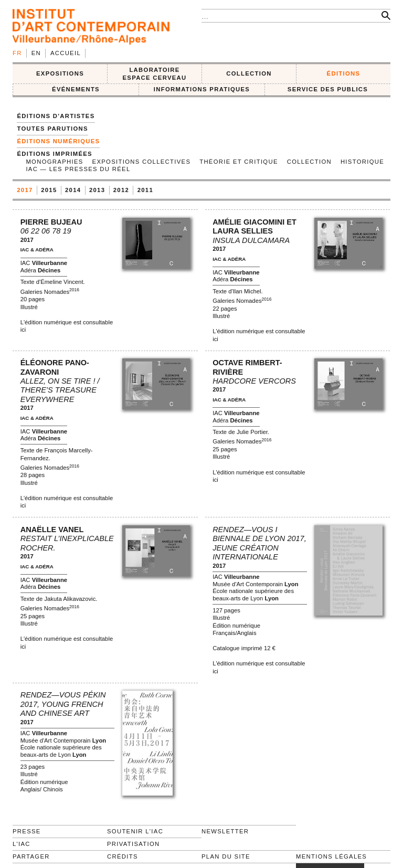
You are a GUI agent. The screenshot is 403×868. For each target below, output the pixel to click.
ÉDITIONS (344, 73)
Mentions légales (331, 856)
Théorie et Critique (239, 162)
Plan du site (226, 856)
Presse (27, 831)
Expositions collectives (142, 162)
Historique (362, 162)
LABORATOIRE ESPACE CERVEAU (154, 74)
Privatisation (134, 844)
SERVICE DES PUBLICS (328, 89)
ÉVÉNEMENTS (76, 89)
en (36, 53)
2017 (25, 190)
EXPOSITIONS (60, 73)
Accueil (66, 53)
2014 (73, 190)
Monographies (54, 162)
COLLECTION (249, 73)
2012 (121, 190)
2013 (97, 190)
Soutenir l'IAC (135, 831)
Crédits (123, 856)
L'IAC (22, 844)
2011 (145, 190)
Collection (309, 162)
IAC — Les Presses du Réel (78, 169)
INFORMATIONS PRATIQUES (202, 89)
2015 (49, 190)
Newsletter (225, 831)
